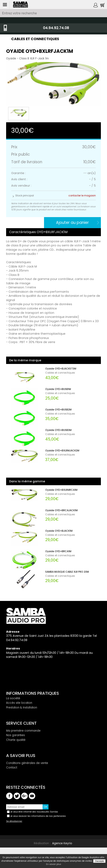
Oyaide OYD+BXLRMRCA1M (61, 490)
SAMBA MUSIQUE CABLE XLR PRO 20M (67, 572)
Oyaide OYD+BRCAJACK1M (61, 510)
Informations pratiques (33, 693)
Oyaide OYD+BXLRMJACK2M (62, 451)
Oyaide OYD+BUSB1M (58, 389)
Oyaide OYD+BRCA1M (58, 551)
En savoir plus (54, 864)
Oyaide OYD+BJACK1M (59, 531)
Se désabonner (14, 821)
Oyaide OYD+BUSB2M (58, 410)
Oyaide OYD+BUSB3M (58, 430)
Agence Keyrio (62, 843)
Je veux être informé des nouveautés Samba (34, 812)
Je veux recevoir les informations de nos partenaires (38, 816)
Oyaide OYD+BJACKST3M (61, 369)
